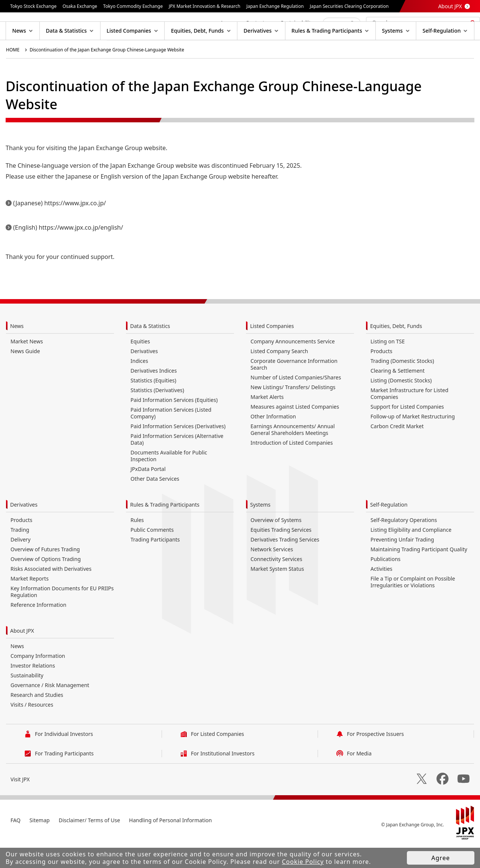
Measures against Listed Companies (295, 431)
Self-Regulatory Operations (404, 544)
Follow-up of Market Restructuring (413, 440)
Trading (20, 554)
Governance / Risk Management (50, 709)
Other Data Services (155, 503)
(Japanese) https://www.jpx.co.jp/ (59, 227)
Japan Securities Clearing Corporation (349, 6)
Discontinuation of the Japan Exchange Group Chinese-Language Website (107, 74)
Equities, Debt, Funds (396, 350)
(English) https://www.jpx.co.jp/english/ (68, 251)
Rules (137, 544)
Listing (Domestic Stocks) (401, 404)
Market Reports (30, 602)
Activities (381, 593)
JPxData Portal (148, 493)
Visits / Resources (32, 729)
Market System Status (277, 593)
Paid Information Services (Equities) (174, 424)
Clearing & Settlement (397, 395)
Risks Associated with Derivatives (51, 593)
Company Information (38, 680)
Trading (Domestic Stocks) (402, 385)
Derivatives (144, 375)
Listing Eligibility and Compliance (411, 554)
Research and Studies (37, 719)
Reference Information (38, 629)
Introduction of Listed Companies (292, 467)
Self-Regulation (389, 529)
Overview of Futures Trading (45, 573)
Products (381, 375)
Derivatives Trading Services (285, 563)
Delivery (20, 563)
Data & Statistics (150, 350)
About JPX (450, 6)
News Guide (25, 375)
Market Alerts (267, 421)
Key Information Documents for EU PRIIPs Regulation (62, 616)
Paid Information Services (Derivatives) (178, 450)
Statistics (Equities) (153, 404)
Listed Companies (272, 350)
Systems (260, 529)
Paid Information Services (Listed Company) (171, 437)
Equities (140, 365)
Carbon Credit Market (397, 450)
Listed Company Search (279, 375)
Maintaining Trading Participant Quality (419, 573)
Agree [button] (440, 858)
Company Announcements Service (293, 365)
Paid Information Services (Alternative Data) (177, 463)
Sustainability (27, 699)
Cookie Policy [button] (303, 862)
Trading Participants (155, 563)
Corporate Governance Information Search (294, 388)
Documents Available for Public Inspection (169, 480)
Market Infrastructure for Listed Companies (409, 417)
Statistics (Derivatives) (157, 414)
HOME (13, 74)
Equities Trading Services (281, 554)
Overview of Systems (276, 544)
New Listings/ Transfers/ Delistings (293, 411)
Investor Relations (33, 690)
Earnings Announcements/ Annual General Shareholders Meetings (293, 454)
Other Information (273, 440)
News (17, 350)
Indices (139, 385)
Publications (385, 583)
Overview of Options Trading (46, 583)
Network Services (272, 573)
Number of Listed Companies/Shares (296, 401)
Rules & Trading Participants (165, 529)
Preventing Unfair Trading (402, 563)
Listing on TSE (388, 365)
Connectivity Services (276, 583)
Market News (27, 365)
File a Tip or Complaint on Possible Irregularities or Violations (413, 606)
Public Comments (152, 554)
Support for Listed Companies (407, 431)
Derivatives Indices (154, 395)
